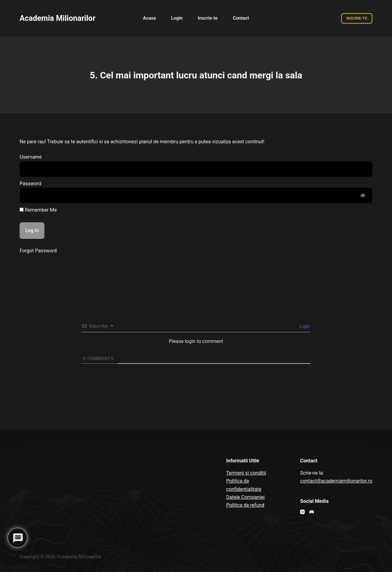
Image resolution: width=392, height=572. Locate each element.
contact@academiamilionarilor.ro (336, 481)
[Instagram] (302, 512)
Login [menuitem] (177, 18)
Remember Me (38, 210)
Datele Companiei (246, 497)
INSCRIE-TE (357, 18)
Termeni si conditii (246, 473)
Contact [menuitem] (241, 18)
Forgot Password (38, 251)
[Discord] (312, 512)
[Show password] (363, 195)
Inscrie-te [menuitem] (208, 18)
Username (31, 157)
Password (30, 184)
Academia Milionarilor (58, 18)
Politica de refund (245, 505)
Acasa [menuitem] (149, 18)
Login (304, 326)
